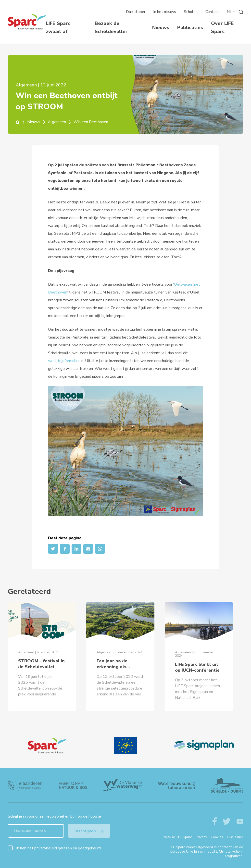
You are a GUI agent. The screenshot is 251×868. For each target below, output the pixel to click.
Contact (212, 12)
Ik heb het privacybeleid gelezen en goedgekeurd (58, 848)
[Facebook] (65, 549)
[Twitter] (53, 549)
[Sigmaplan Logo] (204, 746)
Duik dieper (136, 12)
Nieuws (161, 28)
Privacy (201, 837)
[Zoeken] (241, 12)
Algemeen (60, 122)
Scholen (191, 12)
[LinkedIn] (76, 549)
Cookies (217, 837)
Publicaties (190, 28)
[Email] (88, 549)
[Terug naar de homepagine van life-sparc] (27, 22)
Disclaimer (235, 837)
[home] (21, 122)
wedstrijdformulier (64, 361)
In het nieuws (165, 12)
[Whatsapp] (100, 549)
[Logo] (47, 746)
